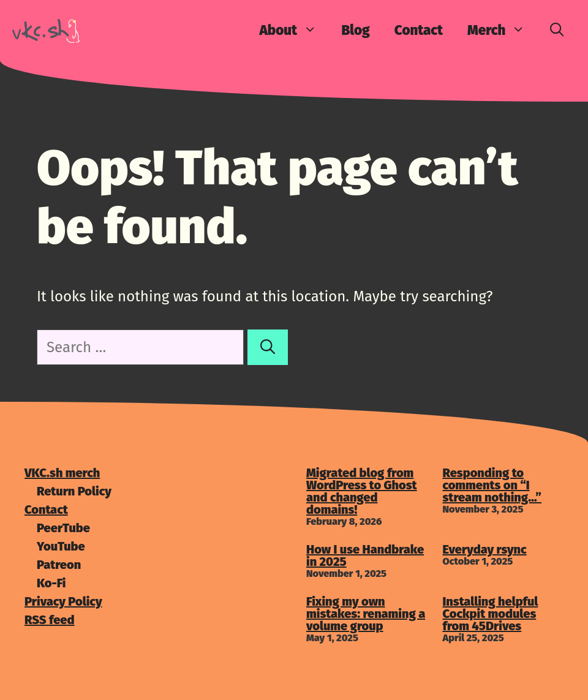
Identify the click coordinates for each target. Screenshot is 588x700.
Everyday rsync (485, 549)
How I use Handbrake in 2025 (365, 555)
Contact (419, 30)
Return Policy (74, 491)
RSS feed (49, 620)
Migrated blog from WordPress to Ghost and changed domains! (362, 491)
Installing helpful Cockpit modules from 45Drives (491, 614)
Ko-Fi (51, 583)
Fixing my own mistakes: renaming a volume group (366, 614)
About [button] (294, 31)
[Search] (268, 347)
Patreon (59, 565)
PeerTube (63, 528)
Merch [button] (503, 31)
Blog (355, 30)
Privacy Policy (63, 601)
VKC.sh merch (62, 473)
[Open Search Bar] (557, 31)
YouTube (61, 546)
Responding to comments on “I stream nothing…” (492, 485)
